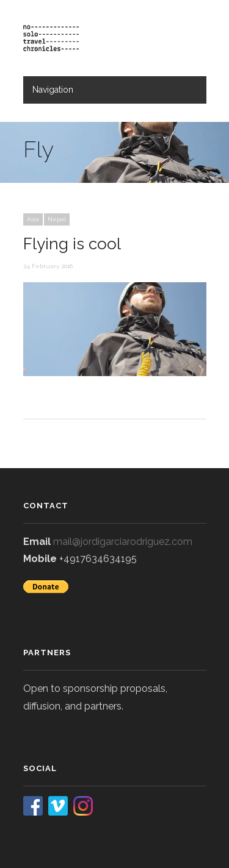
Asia (33, 219)
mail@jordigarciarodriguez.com (123, 542)
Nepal (57, 219)
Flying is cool (72, 244)
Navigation (53, 90)
